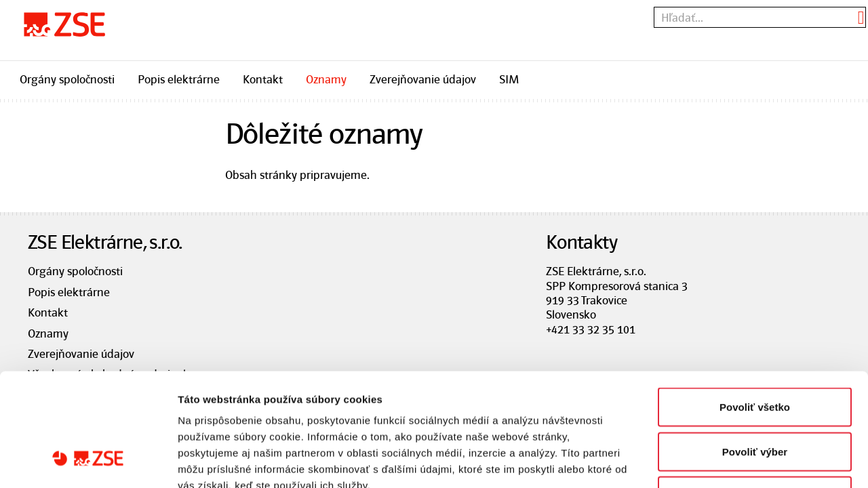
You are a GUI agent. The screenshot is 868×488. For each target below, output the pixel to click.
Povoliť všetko (755, 310)
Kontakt (263, 79)
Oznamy (326, 79)
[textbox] (760, 17)
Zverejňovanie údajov (423, 79)
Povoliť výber (755, 355)
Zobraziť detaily (709, 461)
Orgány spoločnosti (67, 79)
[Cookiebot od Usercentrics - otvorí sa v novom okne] (88, 462)
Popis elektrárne (179, 79)
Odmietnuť (754, 399)
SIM (509, 79)
